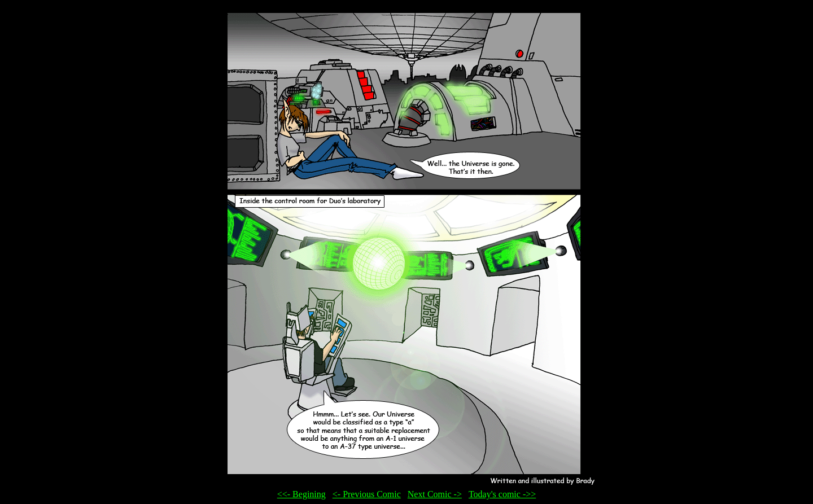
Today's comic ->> (502, 494)
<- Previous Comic (367, 494)
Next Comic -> (435, 494)
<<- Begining (301, 494)
